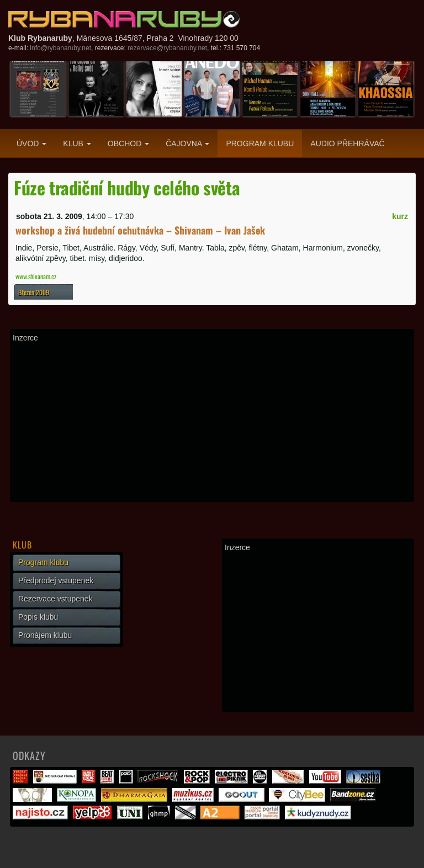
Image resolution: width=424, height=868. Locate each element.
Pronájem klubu (45, 635)
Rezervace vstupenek (55, 599)
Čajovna (187, 143)
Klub (77, 143)
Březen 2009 (34, 292)
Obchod (128, 143)
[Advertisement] (212, 422)
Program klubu (260, 143)
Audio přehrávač (347, 143)
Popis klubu (38, 617)
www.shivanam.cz (36, 276)
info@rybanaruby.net (60, 48)
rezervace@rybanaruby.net (167, 48)
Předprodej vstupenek (56, 581)
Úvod (31, 143)
